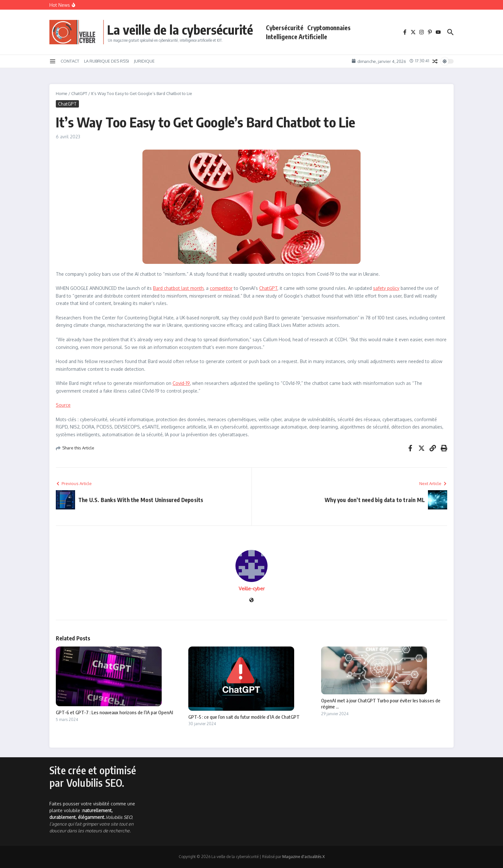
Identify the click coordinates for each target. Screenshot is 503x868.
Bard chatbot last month (178, 288)
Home (62, 93)
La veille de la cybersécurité (180, 30)
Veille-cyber (252, 589)
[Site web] (251, 600)
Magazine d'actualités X (303, 857)
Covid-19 (181, 383)
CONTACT (70, 61)
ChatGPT (79, 93)
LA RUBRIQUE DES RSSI (107, 61)
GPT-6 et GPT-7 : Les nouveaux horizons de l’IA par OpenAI (115, 712)
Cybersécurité (285, 28)
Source (63, 405)
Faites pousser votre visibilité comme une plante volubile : (92, 810)
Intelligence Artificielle (297, 37)
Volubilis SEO (119, 817)
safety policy (386, 288)
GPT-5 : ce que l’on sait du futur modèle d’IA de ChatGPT (244, 717)
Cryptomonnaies (329, 28)
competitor (221, 288)
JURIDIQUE (144, 61)
